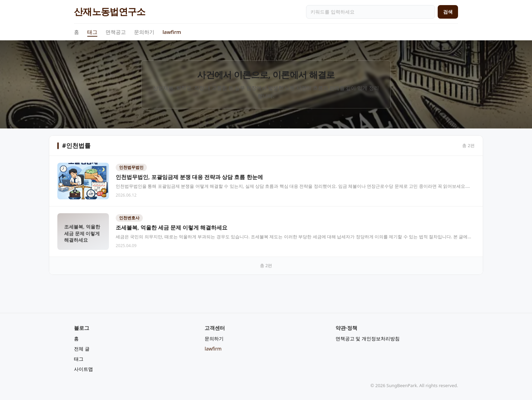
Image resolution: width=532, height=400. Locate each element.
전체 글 (82, 349)
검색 (448, 12)
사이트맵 (83, 369)
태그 (92, 32)
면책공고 (116, 32)
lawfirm (172, 32)
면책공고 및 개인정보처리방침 (368, 338)
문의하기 (144, 32)
